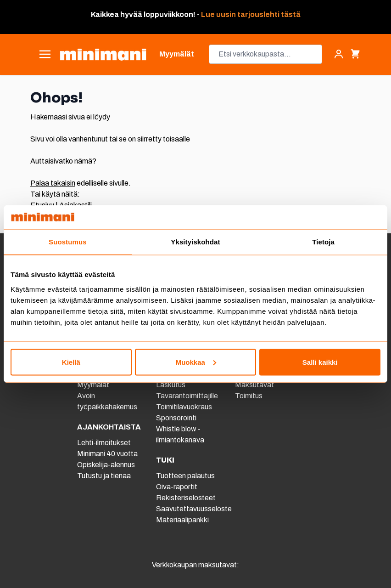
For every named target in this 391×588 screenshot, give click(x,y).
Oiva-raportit (177, 487)
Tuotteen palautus (186, 476)
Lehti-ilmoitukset (104, 443)
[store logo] (103, 54)
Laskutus (171, 385)
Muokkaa (196, 362)
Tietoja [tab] (323, 242)
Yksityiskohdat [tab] (195, 242)
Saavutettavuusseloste (194, 509)
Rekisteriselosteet (186, 498)
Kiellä (71, 362)
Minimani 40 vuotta (107, 454)
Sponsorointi (176, 418)
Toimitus (249, 396)
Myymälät (93, 385)
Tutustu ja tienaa (104, 476)
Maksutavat (254, 385)
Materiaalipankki (182, 520)
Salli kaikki (320, 362)
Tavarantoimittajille (187, 396)
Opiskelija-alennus (106, 465)
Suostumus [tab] (68, 242)
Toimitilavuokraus (184, 407)
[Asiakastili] (339, 54)
